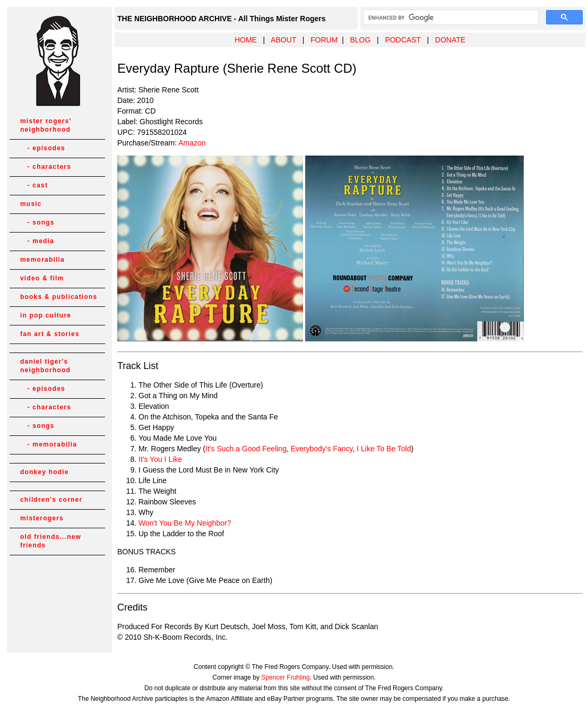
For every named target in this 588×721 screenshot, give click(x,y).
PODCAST (403, 40)
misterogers (42, 518)
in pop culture (46, 315)
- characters (46, 167)
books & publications (59, 297)
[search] (450, 18)
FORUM (324, 40)
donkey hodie (45, 472)
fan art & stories (50, 334)
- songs (37, 222)
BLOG (360, 40)
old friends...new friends (51, 541)
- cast (34, 185)
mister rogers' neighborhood (46, 125)
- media (37, 241)
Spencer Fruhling (285, 677)
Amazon (192, 143)
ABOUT (283, 40)
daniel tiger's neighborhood (45, 366)
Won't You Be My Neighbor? (185, 523)
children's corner (51, 500)
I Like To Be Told (384, 449)
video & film (42, 278)
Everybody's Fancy (322, 449)
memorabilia (42, 260)
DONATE (450, 40)
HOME (246, 40)
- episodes (43, 148)
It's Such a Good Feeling (246, 449)
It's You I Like (160, 459)
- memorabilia (49, 444)
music (31, 204)
